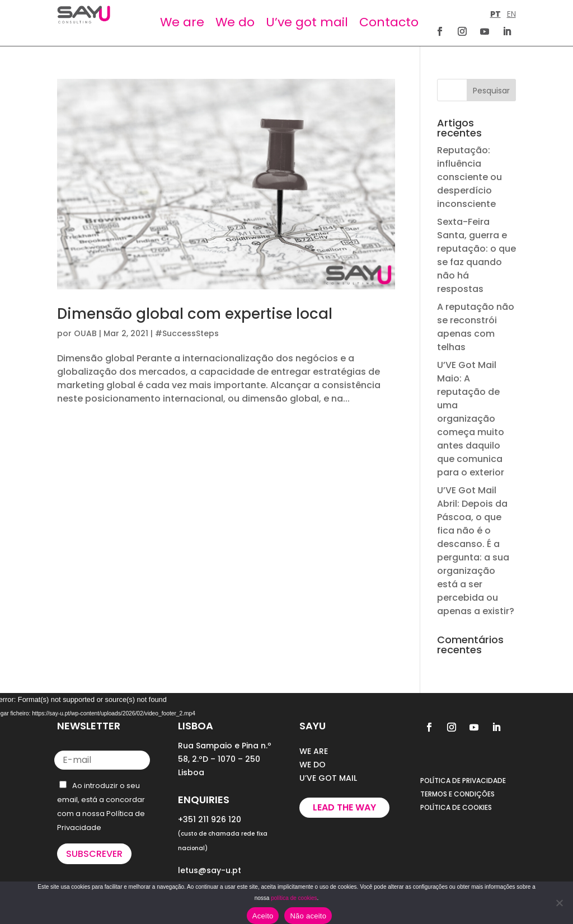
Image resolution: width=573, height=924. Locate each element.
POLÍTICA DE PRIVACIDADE (463, 781)
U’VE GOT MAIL (328, 778)
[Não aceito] (559, 903)
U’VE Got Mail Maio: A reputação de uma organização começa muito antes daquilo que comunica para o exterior (471, 419)
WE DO (313, 765)
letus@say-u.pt (210, 870)
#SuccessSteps (187, 333)
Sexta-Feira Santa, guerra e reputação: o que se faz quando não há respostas (476, 255)
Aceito (263, 916)
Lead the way (344, 807)
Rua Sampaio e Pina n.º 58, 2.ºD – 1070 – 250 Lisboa (225, 759)
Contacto (389, 22)
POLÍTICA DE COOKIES (456, 807)
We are (182, 22)
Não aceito (308, 916)
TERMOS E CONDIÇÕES (457, 794)
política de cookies (294, 898)
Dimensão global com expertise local (195, 314)
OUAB (85, 333)
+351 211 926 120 (210, 819)
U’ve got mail (307, 22)
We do (235, 22)
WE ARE (314, 751)
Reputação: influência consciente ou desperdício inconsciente (469, 177)
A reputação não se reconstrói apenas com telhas (476, 327)
